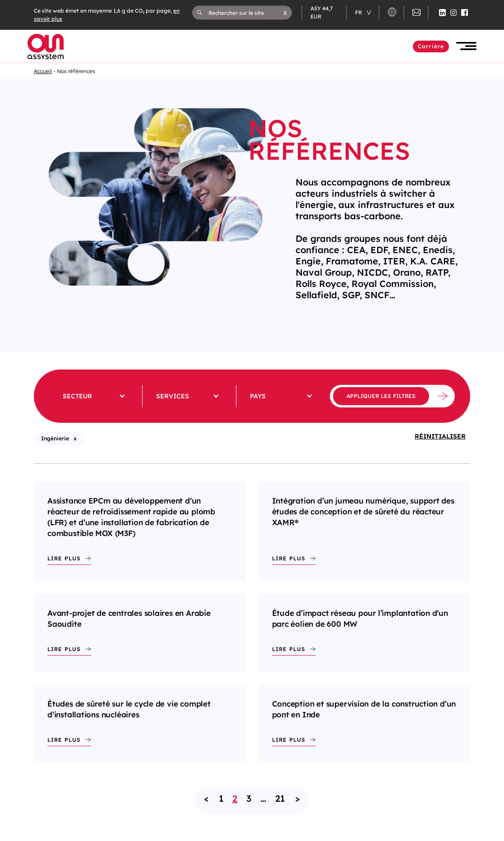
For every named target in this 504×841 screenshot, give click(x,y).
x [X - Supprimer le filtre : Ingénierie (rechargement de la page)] (75, 438)
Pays (258, 396)
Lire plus (64, 558)
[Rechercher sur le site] (246, 13)
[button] (285, 13)
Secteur (77, 396)
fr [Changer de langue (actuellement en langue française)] (359, 12)
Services (173, 396)
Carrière (431, 46)
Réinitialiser (440, 436)
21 (280, 798)
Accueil (43, 71)
